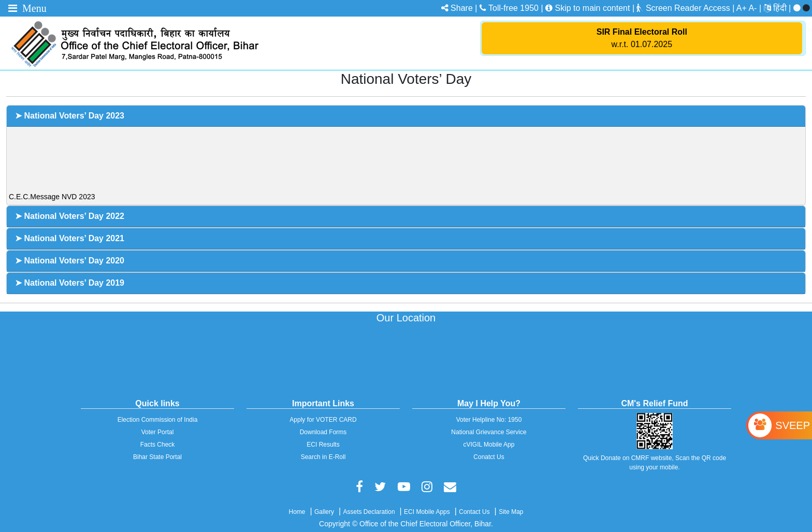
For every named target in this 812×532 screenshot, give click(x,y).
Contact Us (474, 512)
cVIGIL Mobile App (489, 445)
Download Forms (323, 432)
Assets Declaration (369, 512)
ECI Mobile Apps (427, 512)
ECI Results (323, 445)
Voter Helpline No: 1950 (489, 420)
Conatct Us (489, 457)
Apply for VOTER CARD (323, 420)
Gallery (324, 512)
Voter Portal (158, 432)
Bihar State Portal (157, 457)
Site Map (511, 512)
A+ (742, 8)
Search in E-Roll (323, 457)
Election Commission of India (158, 420)
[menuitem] (783, 8)
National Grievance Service (489, 432)
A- (752, 8)
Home (297, 512)
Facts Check (158, 445)
